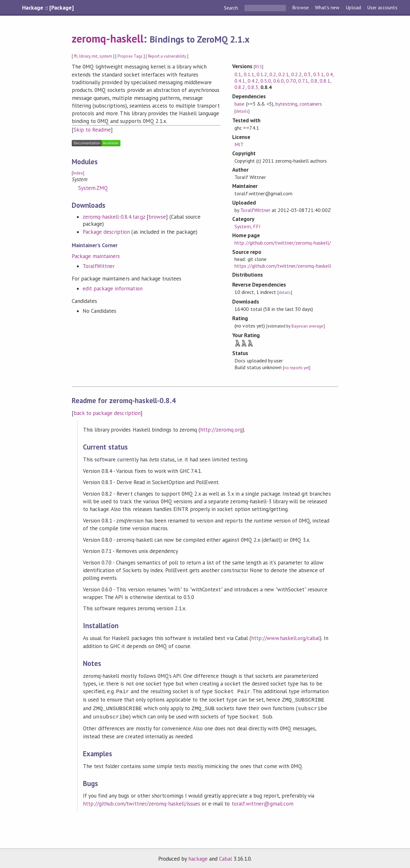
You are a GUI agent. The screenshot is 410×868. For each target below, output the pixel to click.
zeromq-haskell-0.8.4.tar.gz (114, 217)
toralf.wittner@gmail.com (263, 801)
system (106, 56)
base (239, 104)
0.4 (329, 74)
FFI (257, 226)
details (242, 111)
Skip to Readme (92, 130)
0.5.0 (266, 81)
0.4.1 (240, 81)
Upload (353, 8)
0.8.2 (240, 87)
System (242, 226)
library (85, 56)
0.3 (307, 74)
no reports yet (297, 368)
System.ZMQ (93, 188)
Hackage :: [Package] (48, 8)
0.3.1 (319, 74)
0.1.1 (249, 74)
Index (78, 173)
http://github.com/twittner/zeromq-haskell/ (283, 243)
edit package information (113, 288)
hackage (198, 856)
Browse (300, 8)
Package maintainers (96, 256)
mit (94, 56)
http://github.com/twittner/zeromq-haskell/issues (142, 801)
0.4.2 (253, 81)
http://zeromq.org (221, 430)
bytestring (286, 104)
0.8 (314, 81)
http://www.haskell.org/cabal (286, 638)
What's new (327, 8)
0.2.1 (284, 74)
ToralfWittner (99, 266)
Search (232, 8)
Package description (106, 232)
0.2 (273, 74)
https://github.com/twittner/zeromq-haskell (283, 266)
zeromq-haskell (108, 38)
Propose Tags (130, 56)
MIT (239, 144)
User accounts (382, 8)
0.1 (238, 74)
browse (157, 217)
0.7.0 (291, 81)
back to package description (107, 413)
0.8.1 (325, 81)
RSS (258, 67)
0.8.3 (253, 87)
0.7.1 (303, 81)
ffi (76, 56)
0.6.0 (279, 81)
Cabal (225, 856)
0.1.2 (262, 74)
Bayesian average (307, 326)
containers (311, 104)
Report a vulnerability (167, 56)
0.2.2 (296, 74)
